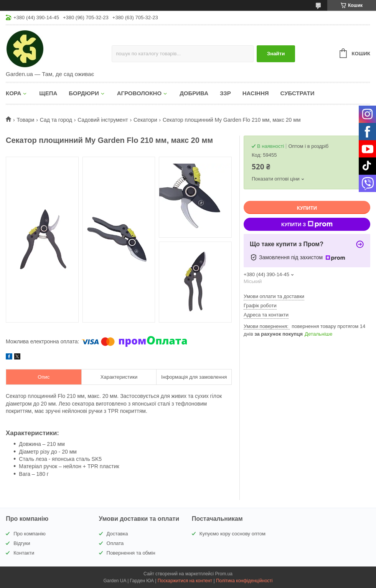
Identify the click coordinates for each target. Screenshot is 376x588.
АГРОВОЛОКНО (139, 93)
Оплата (115, 543)
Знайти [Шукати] (276, 54)
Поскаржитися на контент (185, 581)
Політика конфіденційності (244, 581)
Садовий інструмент (103, 120)
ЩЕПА (48, 93)
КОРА (13, 93)
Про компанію (30, 534)
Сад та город (56, 120)
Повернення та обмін (131, 553)
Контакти (24, 553)
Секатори (145, 120)
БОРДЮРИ (84, 93)
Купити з (307, 224)
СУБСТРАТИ (298, 93)
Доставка (117, 534)
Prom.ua (224, 574)
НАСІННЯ (256, 93)
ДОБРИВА (194, 93)
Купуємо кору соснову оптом (233, 534)
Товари (25, 120)
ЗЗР (225, 93)
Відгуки (22, 543)
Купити (307, 208)
